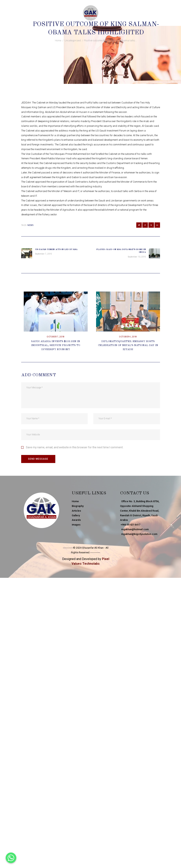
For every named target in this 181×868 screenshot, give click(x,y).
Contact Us (135, 493)
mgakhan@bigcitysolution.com (139, 534)
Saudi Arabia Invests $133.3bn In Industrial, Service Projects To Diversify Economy (56, 346)
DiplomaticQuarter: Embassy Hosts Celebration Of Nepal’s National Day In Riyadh (128, 346)
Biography (78, 506)
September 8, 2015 (75, 18)
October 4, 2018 (128, 337)
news (30, 225)
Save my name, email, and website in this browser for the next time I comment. (75, 447)
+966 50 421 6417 (130, 525)
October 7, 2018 (56, 337)
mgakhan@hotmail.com (134, 529)
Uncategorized (99, 18)
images (76, 525)
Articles (76, 511)
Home (58, 40)
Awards (76, 520)
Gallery (76, 515)
